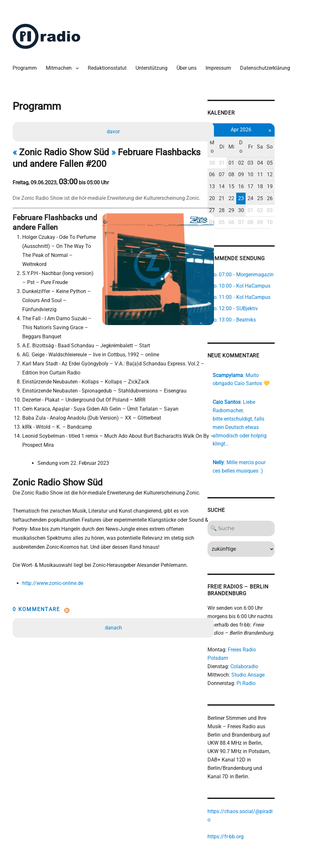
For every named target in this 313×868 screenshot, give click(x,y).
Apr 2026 (263, 131)
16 (263, 188)
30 (233, 164)
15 (253, 188)
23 (263, 200)
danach (114, 612)
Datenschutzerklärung (267, 68)
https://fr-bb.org (246, 810)
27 (233, 212)
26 (294, 200)
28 (243, 212)
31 (243, 164)
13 (233, 188)
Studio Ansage (268, 657)
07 (243, 176)
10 (273, 176)
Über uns (188, 68)
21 (243, 200)
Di (243, 148)
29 (253, 212)
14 (243, 188)
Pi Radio (266, 666)
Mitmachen (60, 68)
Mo (233, 148)
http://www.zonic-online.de (53, 567)
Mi (253, 148)
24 (273, 200)
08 (253, 176)
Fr (273, 148)
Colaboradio (264, 649)
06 (233, 176)
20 (233, 200)
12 (294, 176)
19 (294, 188)
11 (284, 176)
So (294, 148)
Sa (283, 148)
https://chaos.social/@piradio (262, 794)
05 (294, 164)
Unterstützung (153, 68)
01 (253, 164)
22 (253, 200)
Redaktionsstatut (109, 68)
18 (284, 188)
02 (263, 164)
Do (263, 148)
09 (263, 176)
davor (114, 133)
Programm (26, 68)
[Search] (263, 520)
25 (284, 200)
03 (273, 164)
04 (284, 164)
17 (273, 188)
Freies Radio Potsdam (273, 641)
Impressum (220, 68)
